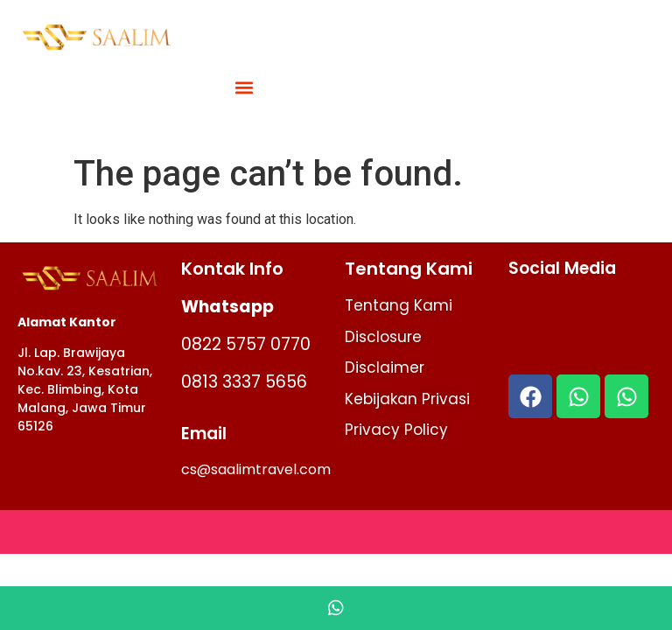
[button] (245, 88)
